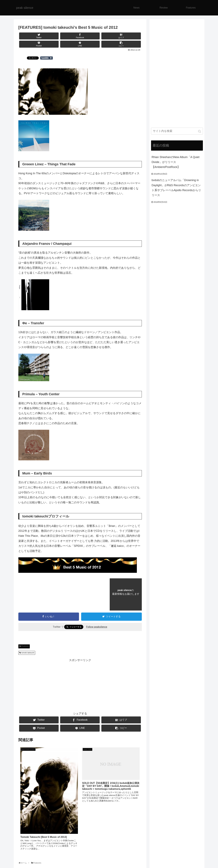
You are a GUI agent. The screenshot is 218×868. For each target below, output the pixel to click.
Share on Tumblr (47, 58)
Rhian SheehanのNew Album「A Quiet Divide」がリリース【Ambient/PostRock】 (176, 162)
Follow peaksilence (97, 627)
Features (25, 646)
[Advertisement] (80, 684)
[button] (200, 131)
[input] (177, 131)
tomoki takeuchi (28, 653)
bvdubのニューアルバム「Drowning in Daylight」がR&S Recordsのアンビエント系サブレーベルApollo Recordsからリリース (176, 188)
